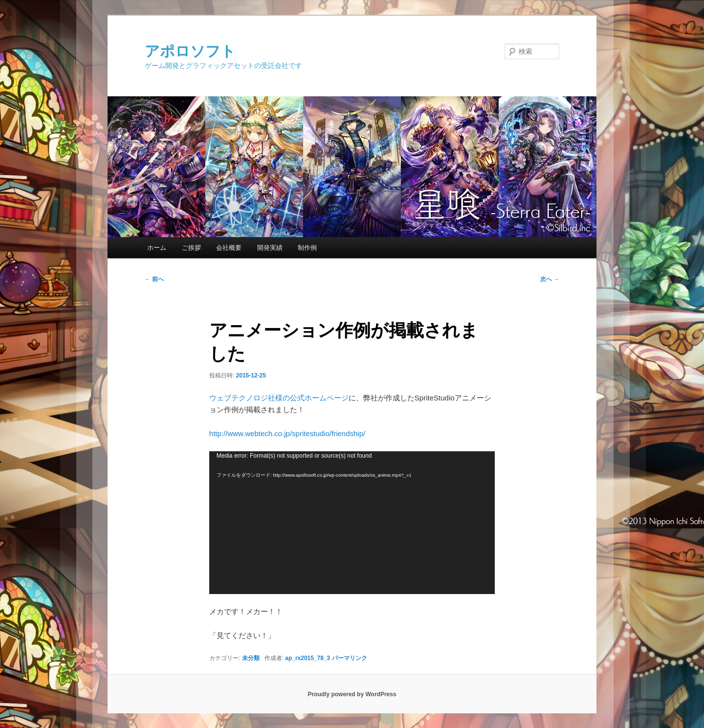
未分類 (251, 658)
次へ (550, 279)
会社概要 (229, 248)
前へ (154, 279)
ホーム (157, 248)
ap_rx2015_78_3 (308, 658)
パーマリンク (350, 658)
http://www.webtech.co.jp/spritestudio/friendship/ (287, 433)
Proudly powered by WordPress (352, 694)
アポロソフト (190, 51)
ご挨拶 (191, 248)
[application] (352, 523)
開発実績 (270, 248)
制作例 (307, 248)
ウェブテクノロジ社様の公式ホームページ (279, 398)
